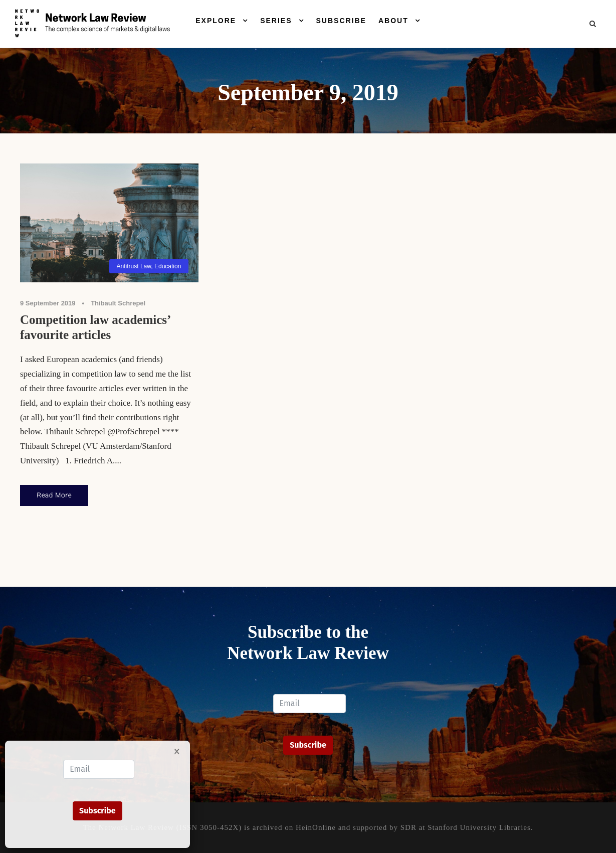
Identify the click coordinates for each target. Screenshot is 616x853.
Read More (54, 495)
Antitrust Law (134, 266)
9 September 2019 (48, 303)
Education (168, 266)
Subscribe (341, 21)
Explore (216, 21)
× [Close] (177, 751)
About (393, 21)
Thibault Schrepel (118, 303)
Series (276, 21)
